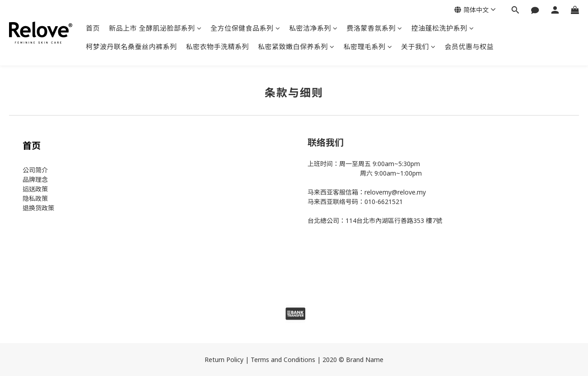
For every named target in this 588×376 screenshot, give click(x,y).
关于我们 (418, 46)
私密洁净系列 (313, 28)
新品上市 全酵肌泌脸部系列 (155, 28)
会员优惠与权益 (469, 46)
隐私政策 (35, 198)
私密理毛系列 (368, 46)
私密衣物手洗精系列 (218, 46)
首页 (93, 28)
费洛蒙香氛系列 (375, 28)
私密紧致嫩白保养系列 (296, 46)
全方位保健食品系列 (245, 28)
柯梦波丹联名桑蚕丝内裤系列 (131, 46)
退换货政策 (38, 208)
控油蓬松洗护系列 (443, 28)
